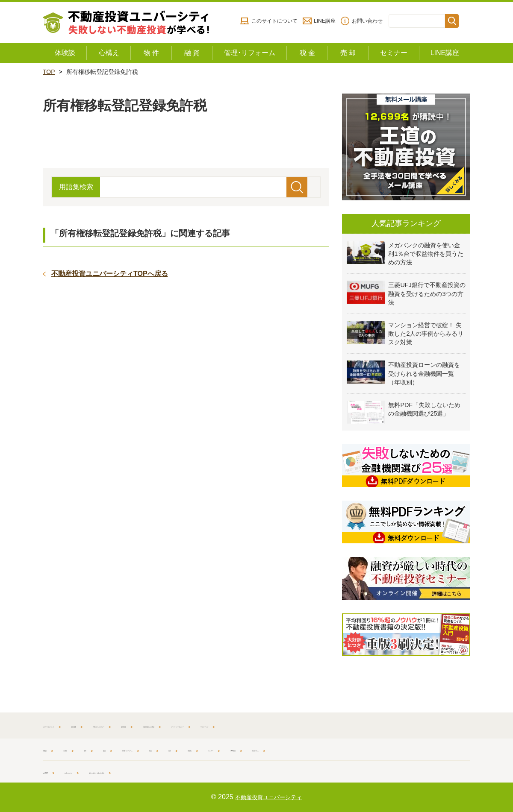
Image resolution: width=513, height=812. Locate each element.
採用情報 (236, 725)
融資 (147, 749)
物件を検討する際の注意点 (172, 771)
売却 (268, 749)
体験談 (52, 749)
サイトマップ (430, 725)
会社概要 (125, 725)
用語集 (300, 749)
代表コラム (423, 749)
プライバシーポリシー (366, 725)
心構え (86, 749)
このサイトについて (274, 21)
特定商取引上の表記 (292, 725)
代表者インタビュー (181, 725)
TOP (49, 72)
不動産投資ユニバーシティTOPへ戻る (110, 274)
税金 (240, 749)
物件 (118, 749)
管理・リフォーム (193, 749)
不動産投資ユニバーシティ (268, 797)
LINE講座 (325, 21)
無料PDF (55, 771)
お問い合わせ (367, 21)
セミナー (338, 749)
